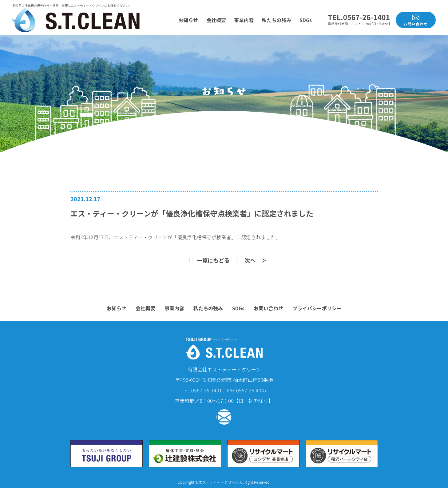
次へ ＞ (256, 260)
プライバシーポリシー (317, 308)
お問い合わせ (268, 308)
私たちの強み (276, 20)
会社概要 (216, 20)
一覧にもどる (213, 260)
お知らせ (188, 20)
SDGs (306, 20)
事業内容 (244, 20)
